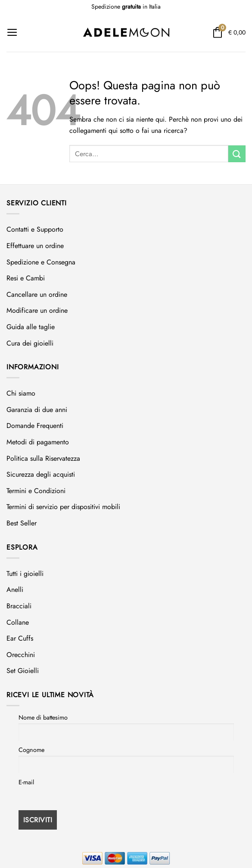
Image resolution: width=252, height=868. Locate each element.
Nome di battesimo (43, 717)
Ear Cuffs (20, 638)
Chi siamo (21, 393)
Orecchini (21, 655)
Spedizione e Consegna (41, 262)
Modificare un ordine (37, 310)
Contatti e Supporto (35, 229)
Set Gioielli (23, 671)
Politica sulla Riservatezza (43, 458)
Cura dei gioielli (30, 343)
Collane (18, 622)
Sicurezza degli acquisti (41, 474)
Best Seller (22, 523)
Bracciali (19, 606)
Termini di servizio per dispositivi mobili (63, 507)
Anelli (15, 590)
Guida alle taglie (31, 327)
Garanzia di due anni (37, 410)
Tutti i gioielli (25, 574)
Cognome (31, 750)
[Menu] (12, 32)
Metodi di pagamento (38, 442)
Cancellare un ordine (37, 294)
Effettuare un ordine (35, 246)
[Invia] (237, 154)
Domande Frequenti (35, 426)
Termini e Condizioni (36, 491)
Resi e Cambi (26, 278)
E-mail (26, 782)
